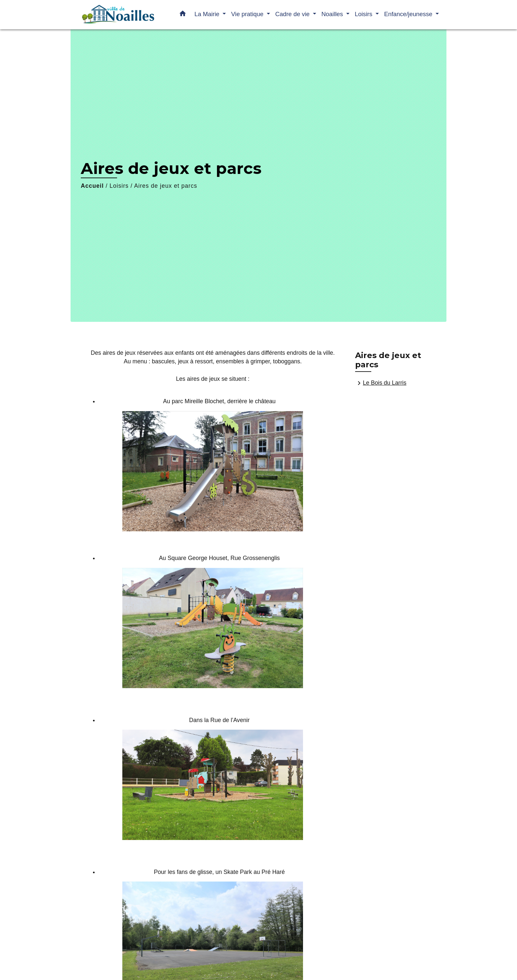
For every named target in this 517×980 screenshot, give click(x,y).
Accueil (92, 186)
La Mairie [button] (208, 14)
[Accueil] (117, 15)
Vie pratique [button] (248, 14)
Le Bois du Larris (381, 383)
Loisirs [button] (364, 14)
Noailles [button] (333, 14)
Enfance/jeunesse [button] (409, 14)
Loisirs (119, 186)
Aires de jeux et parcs (166, 186)
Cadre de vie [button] (293, 14)
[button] (183, 15)
